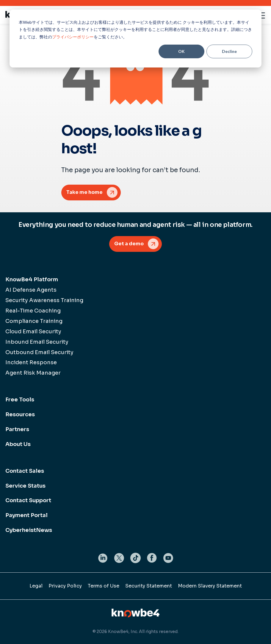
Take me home (84, 192)
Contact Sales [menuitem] (25, 471)
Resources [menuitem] (20, 414)
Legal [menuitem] (36, 586)
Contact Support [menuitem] (28, 500)
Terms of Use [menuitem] (104, 586)
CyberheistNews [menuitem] (29, 530)
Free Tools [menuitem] (20, 400)
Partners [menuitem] (17, 429)
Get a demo (129, 244)
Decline (229, 51)
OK (181, 51)
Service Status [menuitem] (25, 486)
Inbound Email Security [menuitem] (37, 342)
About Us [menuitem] (18, 444)
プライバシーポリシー (73, 37)
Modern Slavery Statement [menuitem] (210, 586)
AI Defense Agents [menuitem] (31, 290)
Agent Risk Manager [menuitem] (33, 373)
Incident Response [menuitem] (31, 362)
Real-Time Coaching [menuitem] (33, 311)
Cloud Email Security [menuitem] (33, 332)
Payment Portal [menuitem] (26, 515)
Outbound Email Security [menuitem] (39, 352)
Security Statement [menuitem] (149, 586)
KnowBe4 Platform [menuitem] (32, 279)
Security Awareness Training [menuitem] (44, 300)
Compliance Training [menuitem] (34, 321)
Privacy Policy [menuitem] (65, 586)
